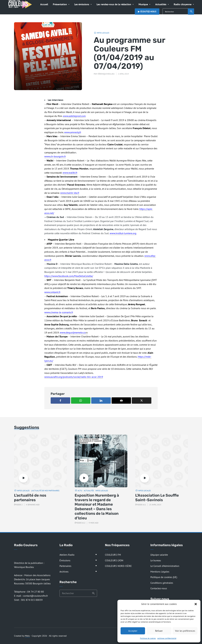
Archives (64, 572)
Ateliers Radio (67, 555)
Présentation (60, 4)
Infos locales (103, 33)
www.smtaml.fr (52, 292)
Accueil (44, 4)
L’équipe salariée (159, 555)
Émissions (65, 560)
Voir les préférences (185, 631)
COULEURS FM (113, 555)
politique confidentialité (167, 638)
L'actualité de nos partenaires (45, 491)
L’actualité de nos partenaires (30, 498)
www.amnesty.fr (73, 132)
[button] (196, 604)
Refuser (159, 631)
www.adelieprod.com (74, 116)
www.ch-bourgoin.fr (55, 156)
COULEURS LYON (114, 560)
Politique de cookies (148, 638)
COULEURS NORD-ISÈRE (118, 566)
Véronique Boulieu (106, 74)
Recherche (191, 12)
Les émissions (82, 4)
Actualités (161, 4)
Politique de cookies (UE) (164, 577)
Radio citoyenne (183, 4)
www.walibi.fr (70, 173)
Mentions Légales (160, 572)
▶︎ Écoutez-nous (147, 12)
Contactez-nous (159, 588)
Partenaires (65, 566)
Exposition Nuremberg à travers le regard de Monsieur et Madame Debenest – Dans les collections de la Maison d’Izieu (97, 507)
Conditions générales (162, 583)
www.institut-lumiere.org (123, 233)
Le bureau (156, 560)
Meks (27, 636)
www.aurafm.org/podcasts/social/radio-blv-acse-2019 (74, 377)
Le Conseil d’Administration (165, 566)
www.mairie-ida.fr (70, 193)
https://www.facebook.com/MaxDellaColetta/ (69, 276)
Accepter (133, 631)
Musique (143, 4)
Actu (80, 491)
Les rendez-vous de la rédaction (114, 4)
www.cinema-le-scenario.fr (59, 312)
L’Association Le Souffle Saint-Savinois (157, 498)
